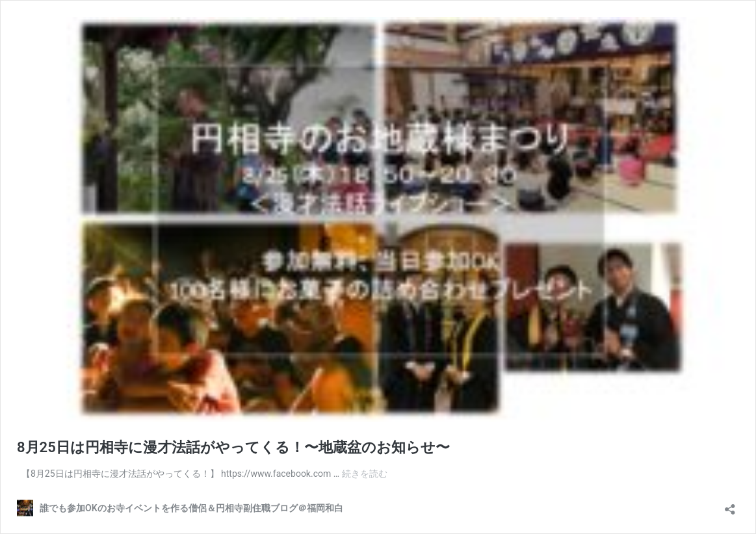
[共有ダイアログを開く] (730, 505)
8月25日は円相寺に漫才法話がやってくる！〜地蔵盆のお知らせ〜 (233, 447)
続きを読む (365, 474)
